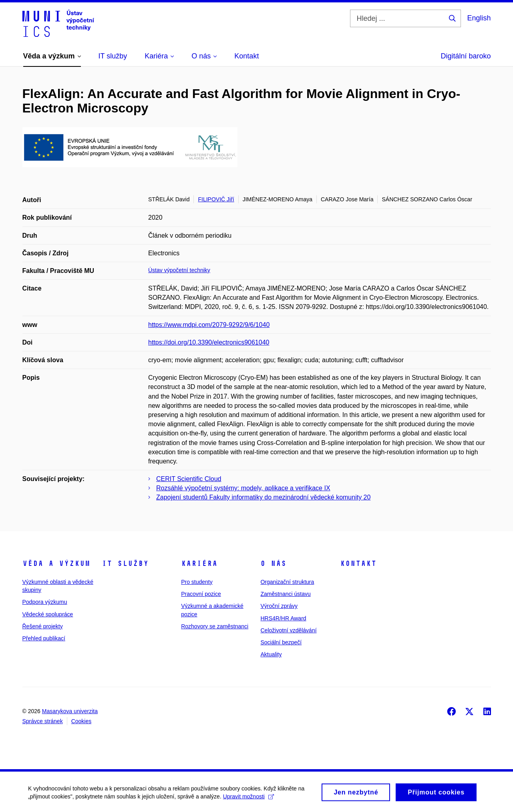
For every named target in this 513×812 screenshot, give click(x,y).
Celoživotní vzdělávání (288, 630)
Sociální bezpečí (281, 642)
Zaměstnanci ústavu (285, 594)
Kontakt (358, 563)
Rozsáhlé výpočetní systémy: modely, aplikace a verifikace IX (243, 488)
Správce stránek (43, 721)
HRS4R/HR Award (283, 618)
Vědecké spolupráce (48, 614)
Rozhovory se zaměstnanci (215, 626)
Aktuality (271, 654)
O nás (273, 563)
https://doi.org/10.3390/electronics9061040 (209, 342)
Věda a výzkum (56, 563)
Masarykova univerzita (70, 711)
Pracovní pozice (201, 594)
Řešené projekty (43, 626)
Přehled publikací (44, 638)
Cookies (81, 721)
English (479, 18)
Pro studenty (197, 582)
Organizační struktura (287, 582)
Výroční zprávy (279, 606)
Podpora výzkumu (45, 602)
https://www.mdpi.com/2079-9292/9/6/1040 (209, 325)
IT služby (125, 563)
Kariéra (199, 563)
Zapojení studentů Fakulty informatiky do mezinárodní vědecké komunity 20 (263, 497)
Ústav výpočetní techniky (179, 270)
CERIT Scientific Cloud (189, 479)
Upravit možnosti (248, 799)
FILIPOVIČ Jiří (216, 199)
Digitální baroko (466, 56)
